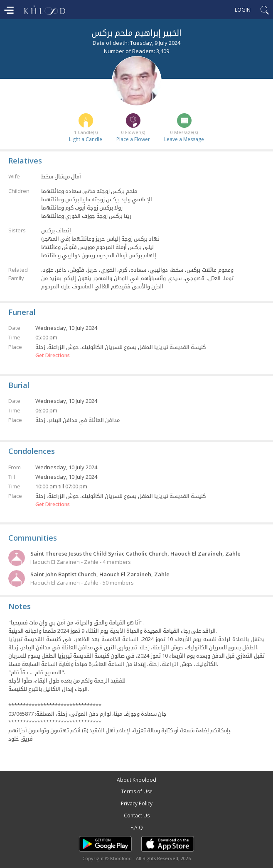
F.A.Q (137, 828)
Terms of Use (137, 791)
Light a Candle (86, 139)
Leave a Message (184, 139)
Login (243, 10)
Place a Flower (133, 139)
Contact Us (137, 816)
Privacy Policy (137, 803)
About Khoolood (136, 780)
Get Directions (53, 356)
